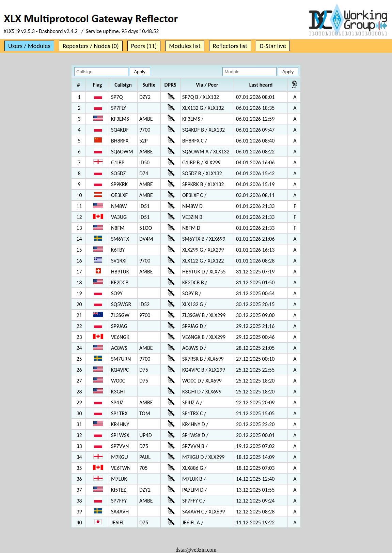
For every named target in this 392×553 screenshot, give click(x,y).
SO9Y (117, 293)
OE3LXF (119, 195)
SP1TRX (119, 413)
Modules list (185, 46)
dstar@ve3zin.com (196, 550)
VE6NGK (120, 337)
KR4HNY (120, 424)
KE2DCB (120, 282)
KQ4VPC (120, 370)
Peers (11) (144, 46)
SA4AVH (120, 512)
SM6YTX (120, 239)
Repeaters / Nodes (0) (91, 46)
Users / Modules (29, 46)
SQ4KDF (120, 130)
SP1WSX (120, 435)
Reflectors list (230, 46)
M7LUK (119, 479)
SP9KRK (119, 184)
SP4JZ (117, 402)
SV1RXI (119, 261)
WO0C (118, 381)
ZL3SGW (120, 315)
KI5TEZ (118, 490)
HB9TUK (120, 272)
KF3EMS (120, 119)
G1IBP (118, 162)
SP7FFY (119, 501)
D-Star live (273, 46)
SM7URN (121, 359)
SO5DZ (118, 173)
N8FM (118, 228)
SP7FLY (119, 108)
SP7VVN (120, 446)
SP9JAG (119, 326)
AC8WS (119, 348)
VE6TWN (121, 468)
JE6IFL (118, 522)
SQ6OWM (122, 152)
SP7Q (117, 97)
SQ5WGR (121, 304)
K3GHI (118, 392)
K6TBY (118, 250)
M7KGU (120, 457)
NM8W (119, 206)
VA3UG (119, 217)
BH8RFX (120, 141)
